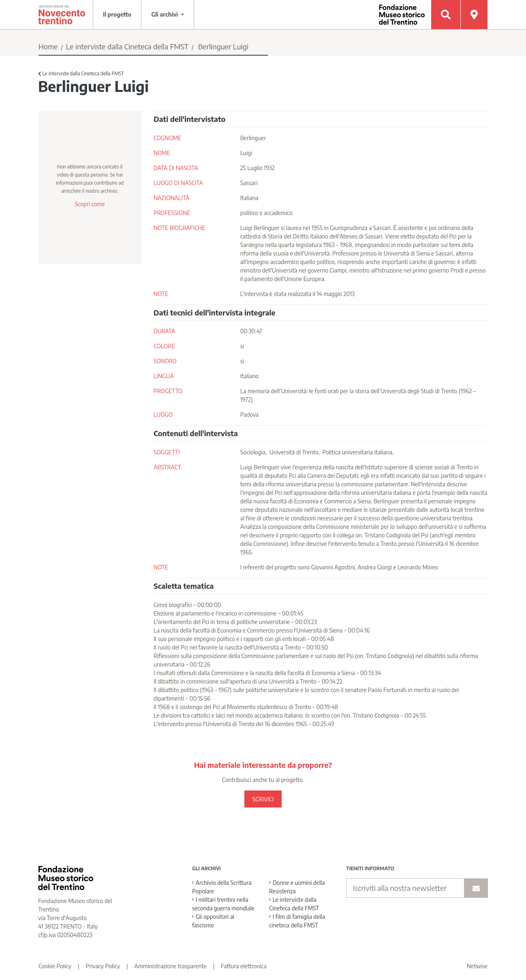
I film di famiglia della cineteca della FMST (297, 921)
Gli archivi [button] (165, 14)
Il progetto (117, 14)
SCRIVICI (263, 799)
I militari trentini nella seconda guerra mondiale (223, 904)
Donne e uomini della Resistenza (297, 887)
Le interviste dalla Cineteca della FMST (127, 46)
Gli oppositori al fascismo (213, 921)
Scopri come (90, 204)
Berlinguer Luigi (223, 46)
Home (48, 46)
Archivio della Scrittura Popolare (222, 887)
